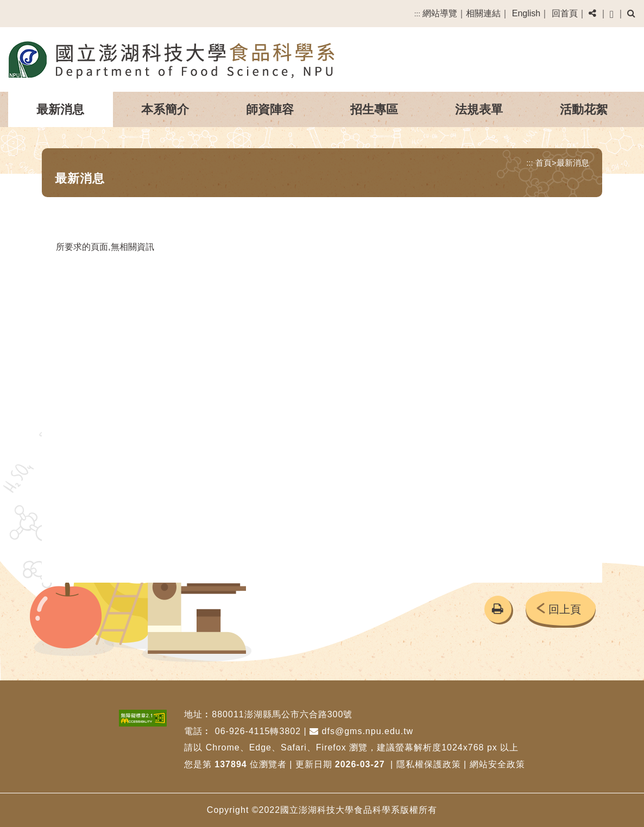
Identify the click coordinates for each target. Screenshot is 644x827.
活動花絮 (584, 109)
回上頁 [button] (565, 609)
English (526, 13)
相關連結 (483, 13)
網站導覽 (440, 13)
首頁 (544, 163)
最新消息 (60, 109)
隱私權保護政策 (429, 764)
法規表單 (479, 109)
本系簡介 (165, 109)
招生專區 (374, 109)
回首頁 (565, 13)
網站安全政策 (497, 764)
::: (417, 14)
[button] (592, 14)
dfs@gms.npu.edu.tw (361, 731)
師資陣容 (270, 109)
